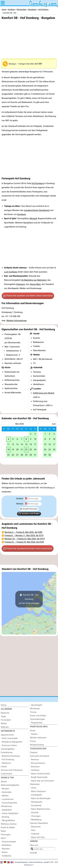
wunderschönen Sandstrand (37, 210)
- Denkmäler (6, 792)
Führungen (6, 835)
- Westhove (6, 763)
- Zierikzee (35, 770)
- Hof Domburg (7, 760)
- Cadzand (35, 834)
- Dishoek (34, 813)
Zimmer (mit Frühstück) (12, 770)
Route (33, 731)
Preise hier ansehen (28, 296)
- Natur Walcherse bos (40, 809)
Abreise (20, 504)
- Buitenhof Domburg (10, 756)
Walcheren (35, 784)
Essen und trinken (38, 716)
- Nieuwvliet (35, 827)
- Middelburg (36, 820)
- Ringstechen (36, 723)
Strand (4, 782)
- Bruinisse (35, 767)
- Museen (5, 789)
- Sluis (33, 830)
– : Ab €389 (23, 532)
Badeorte (5, 713)
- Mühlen (5, 796)
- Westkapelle (36, 802)
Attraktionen (6, 806)
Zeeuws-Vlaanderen (39, 823)
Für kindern (6, 720)
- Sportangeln (36, 705)
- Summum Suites (9, 745)
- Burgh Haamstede (39, 777)
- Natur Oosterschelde (40, 774)
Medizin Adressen (38, 738)
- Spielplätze (6, 810)
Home (4, 705)
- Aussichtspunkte (9, 803)
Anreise (20, 499)
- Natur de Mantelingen (40, 798)
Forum (33, 741)
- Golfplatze (6, 856)
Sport (3, 838)
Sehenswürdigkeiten (10, 785)
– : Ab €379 (24, 535)
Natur (3, 831)
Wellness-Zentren (9, 824)
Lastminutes (6, 774)
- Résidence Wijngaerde (11, 742)
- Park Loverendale (9, 738)
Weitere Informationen (17, 321)
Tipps (3, 716)
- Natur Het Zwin (37, 837)
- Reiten (4, 852)
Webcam (5, 727)
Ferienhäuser (7, 752)
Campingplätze (8, 749)
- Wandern (5, 849)
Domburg (22, 214)
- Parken (34, 734)
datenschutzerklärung (35, 862)
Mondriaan (35, 709)
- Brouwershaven (38, 763)
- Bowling (5, 817)
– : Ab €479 (25, 539)
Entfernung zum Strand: (44, 393)
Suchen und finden (29, 514)
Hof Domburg (38, 183)
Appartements (7, 735)
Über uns (34, 845)
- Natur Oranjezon (38, 791)
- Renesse (35, 760)
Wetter (4, 723)
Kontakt (34, 853)
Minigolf (33, 218)
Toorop (33, 712)
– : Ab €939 (24, 542)
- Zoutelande (36, 805)
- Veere (33, 788)
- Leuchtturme (7, 799)
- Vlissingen (35, 816)
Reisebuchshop (37, 745)
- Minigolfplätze (8, 820)
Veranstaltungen (37, 719)
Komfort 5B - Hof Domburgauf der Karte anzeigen (29, 599)
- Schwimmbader (8, 842)
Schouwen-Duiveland (40, 756)
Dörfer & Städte (8, 827)
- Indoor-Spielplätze (10, 813)
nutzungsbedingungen (21, 862)
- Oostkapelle (36, 795)
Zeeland (34, 752)
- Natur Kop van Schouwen (42, 781)
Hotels (4, 767)
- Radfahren (6, 845)
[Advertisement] (29, 469)
